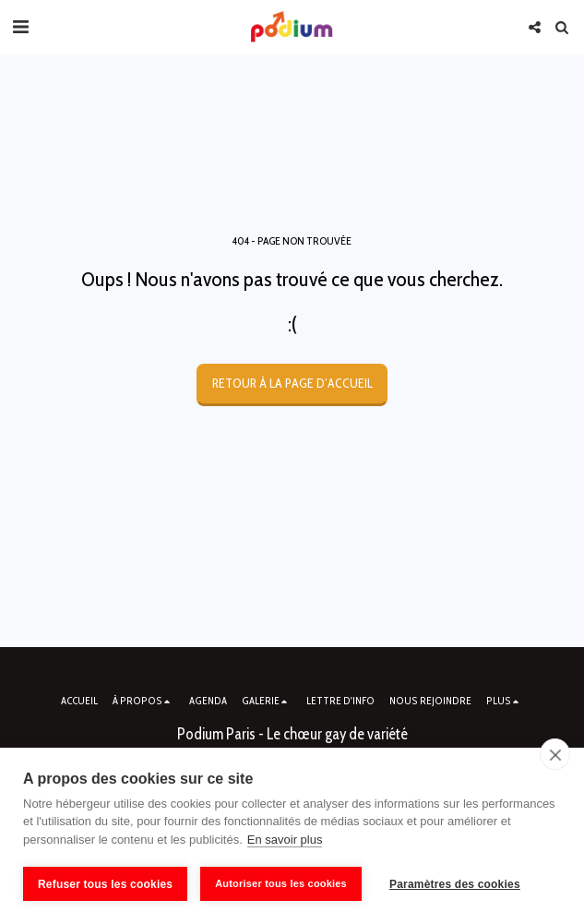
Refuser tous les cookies (105, 884)
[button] (20, 27)
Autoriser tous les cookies (281, 883)
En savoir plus (285, 840)
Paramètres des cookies (455, 884)
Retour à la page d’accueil (292, 383)
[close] (555, 754)
